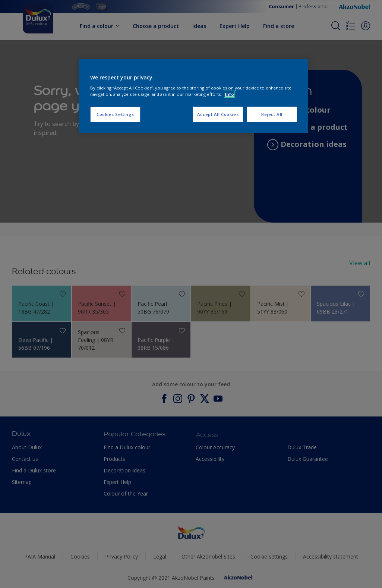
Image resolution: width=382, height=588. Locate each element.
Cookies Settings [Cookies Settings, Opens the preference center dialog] (115, 114)
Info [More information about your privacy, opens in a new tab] (229, 94)
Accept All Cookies (218, 114)
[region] (194, 96)
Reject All (272, 114)
